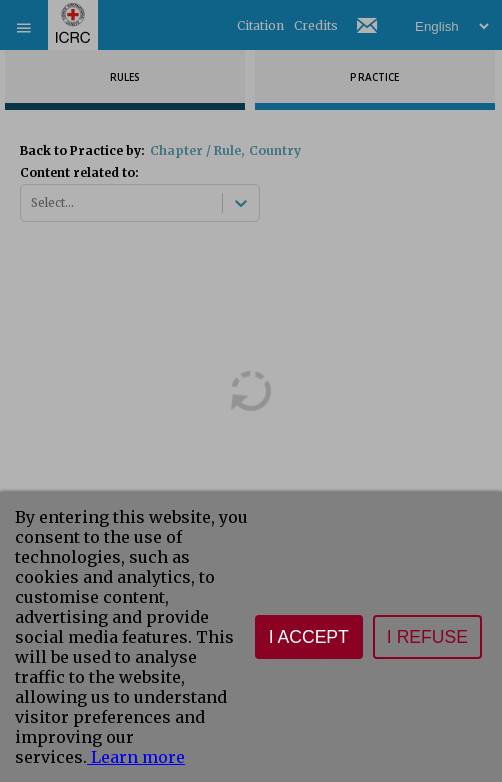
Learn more (136, 757)
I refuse (427, 637)
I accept (309, 637)
